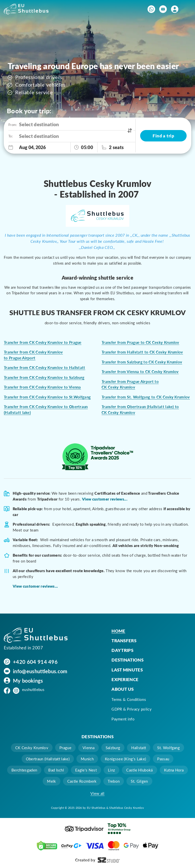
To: (11, 136)
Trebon (114, 781)
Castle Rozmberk (82, 781)
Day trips (122, 650)
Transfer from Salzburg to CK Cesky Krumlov (142, 362)
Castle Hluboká (139, 770)
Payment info (123, 719)
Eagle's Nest (86, 770)
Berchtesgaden (24, 770)
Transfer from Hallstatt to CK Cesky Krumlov (142, 352)
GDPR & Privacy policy (132, 709)
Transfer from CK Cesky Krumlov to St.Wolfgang (47, 397)
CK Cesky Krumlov (32, 748)
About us (123, 689)
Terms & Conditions (129, 699)
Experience (125, 679)
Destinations (127, 660)
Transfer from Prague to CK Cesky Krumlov (140, 342)
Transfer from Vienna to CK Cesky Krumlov (140, 372)
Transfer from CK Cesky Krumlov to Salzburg (44, 377)
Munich (87, 759)
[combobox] (77, 125)
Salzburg (113, 748)
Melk (51, 781)
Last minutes (127, 670)
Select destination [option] (39, 124)
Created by (97, 860)
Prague (65, 748)
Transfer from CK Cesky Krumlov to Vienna (42, 387)
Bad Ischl (56, 770)
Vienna (88, 748)
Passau (163, 759)
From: (12, 125)
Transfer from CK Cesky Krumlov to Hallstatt (45, 367)
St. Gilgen (139, 781)
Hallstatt (139, 748)
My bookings (28, 681)
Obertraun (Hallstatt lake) (48, 759)
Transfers (124, 640)
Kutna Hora (174, 770)
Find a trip (163, 136)
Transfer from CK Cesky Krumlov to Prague (43, 342)
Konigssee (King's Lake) (125, 759)
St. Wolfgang (168, 748)
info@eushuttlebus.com (40, 671)
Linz (111, 770)
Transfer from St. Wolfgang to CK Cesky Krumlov (146, 397)
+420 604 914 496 (35, 662)
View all (97, 793)
